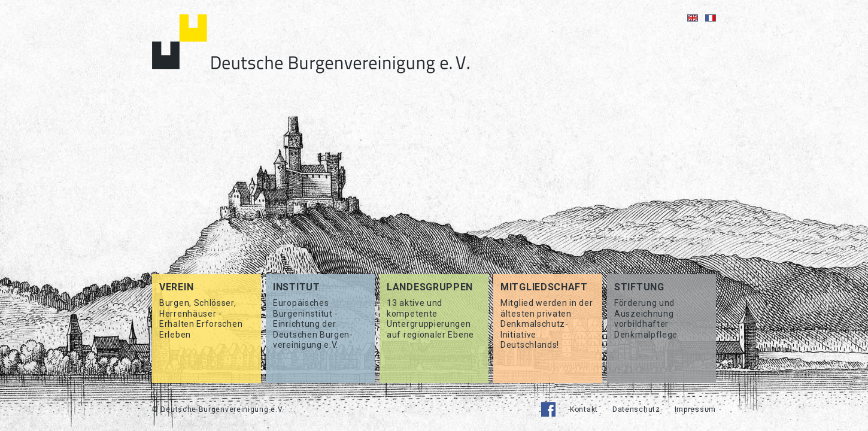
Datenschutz (636, 409)
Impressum (695, 409)
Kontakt (584, 409)
